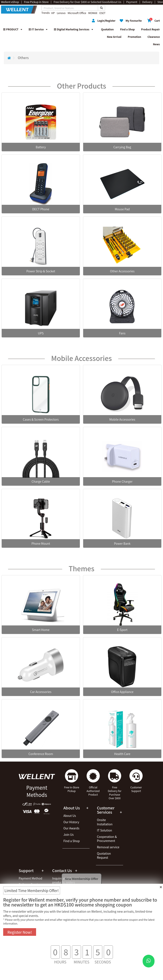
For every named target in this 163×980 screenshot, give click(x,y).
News (156, 44)
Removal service (108, 847)
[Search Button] (101, 8)
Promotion (134, 37)
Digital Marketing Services (74, 29)
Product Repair (150, 29)
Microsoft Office (77, 13)
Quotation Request (104, 856)
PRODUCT (13, 29)
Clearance (154, 37)
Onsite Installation (105, 822)
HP (53, 13)
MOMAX (93, 13)
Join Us (69, 834)
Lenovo (61, 13)
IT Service (38, 29)
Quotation (107, 29)
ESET (102, 13)
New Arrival (114, 37)
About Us (70, 816)
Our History (71, 822)
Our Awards (71, 828)
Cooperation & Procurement (107, 839)
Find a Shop (127, 29)
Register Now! (20, 932)
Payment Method (30, 878)
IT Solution (105, 830)
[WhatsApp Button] (149, 961)
